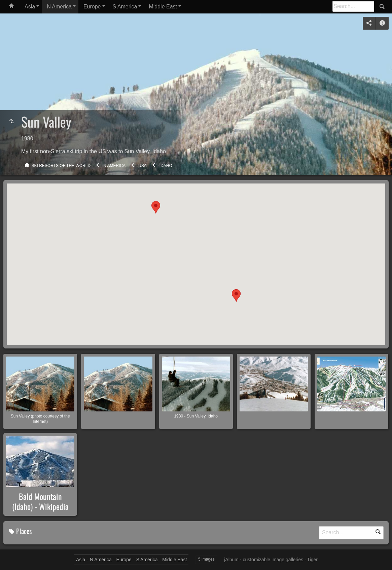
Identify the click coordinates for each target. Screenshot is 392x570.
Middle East (163, 7)
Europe (92, 7)
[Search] (353, 6)
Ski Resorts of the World (61, 166)
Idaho (166, 166)
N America (59, 7)
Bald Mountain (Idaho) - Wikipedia (40, 501)
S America (125, 7)
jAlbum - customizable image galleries (264, 560)
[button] (236, 302)
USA (142, 166)
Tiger (312, 560)
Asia (30, 7)
